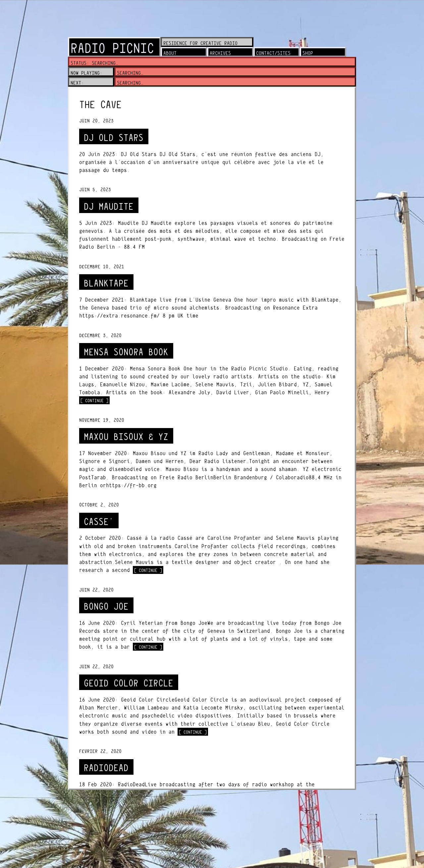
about (170, 53)
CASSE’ (99, 522)
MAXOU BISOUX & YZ (126, 437)
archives (220, 53)
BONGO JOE (106, 607)
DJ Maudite (109, 207)
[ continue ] (95, 400)
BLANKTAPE (106, 283)
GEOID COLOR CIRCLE (129, 683)
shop (308, 53)
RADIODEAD (106, 768)
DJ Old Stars (114, 138)
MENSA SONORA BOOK (126, 352)
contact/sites (273, 53)
